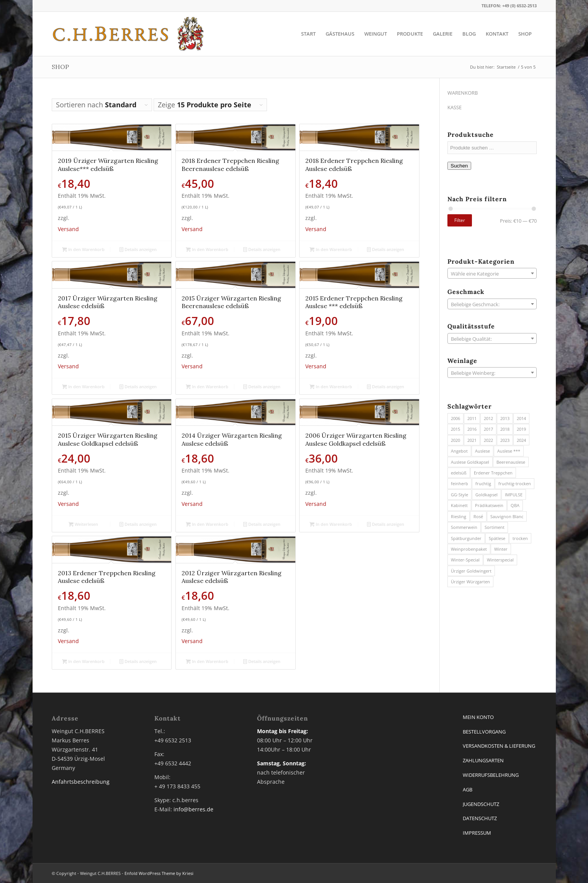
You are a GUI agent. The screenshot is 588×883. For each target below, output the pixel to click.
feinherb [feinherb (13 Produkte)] (459, 483)
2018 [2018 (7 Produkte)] (505, 429)
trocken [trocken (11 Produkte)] (520, 538)
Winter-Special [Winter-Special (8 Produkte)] (465, 560)
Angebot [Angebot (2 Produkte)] (459, 451)
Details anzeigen (138, 249)
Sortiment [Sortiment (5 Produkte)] (495, 527)
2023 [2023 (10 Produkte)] (505, 440)
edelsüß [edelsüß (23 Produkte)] (459, 473)
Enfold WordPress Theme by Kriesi (159, 873)
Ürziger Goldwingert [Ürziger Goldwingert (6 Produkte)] (471, 571)
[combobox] (492, 273)
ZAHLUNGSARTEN (483, 760)
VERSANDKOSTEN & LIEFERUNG (499, 746)
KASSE (455, 107)
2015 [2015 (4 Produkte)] (455, 429)
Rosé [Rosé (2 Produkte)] (478, 516)
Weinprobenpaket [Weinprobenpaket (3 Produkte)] (469, 549)
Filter (460, 220)
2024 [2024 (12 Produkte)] (521, 440)
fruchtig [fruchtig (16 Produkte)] (483, 483)
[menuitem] (308, 34)
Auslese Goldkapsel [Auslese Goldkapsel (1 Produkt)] (470, 462)
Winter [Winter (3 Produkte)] (501, 549)
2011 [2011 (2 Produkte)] (472, 418)
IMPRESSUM (477, 833)
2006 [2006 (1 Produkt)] (455, 418)
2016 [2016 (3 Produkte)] (472, 429)
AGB (468, 789)
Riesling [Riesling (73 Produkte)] (459, 516)
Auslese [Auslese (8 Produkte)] (482, 451)
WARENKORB (463, 93)
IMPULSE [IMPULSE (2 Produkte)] (514, 495)
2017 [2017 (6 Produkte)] (488, 429)
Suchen (459, 166)
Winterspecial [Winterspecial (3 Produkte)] (500, 560)
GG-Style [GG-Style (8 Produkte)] (459, 495)
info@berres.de (193, 809)
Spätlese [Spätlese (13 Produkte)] (497, 538)
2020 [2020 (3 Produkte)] (455, 440)
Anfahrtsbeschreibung (81, 782)
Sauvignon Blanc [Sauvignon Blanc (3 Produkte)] (507, 516)
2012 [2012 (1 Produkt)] (488, 418)
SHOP (60, 67)
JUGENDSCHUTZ (481, 804)
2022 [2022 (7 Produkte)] (488, 440)
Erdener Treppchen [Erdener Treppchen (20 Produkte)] (493, 473)
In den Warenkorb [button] (83, 249)
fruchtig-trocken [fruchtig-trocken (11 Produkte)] (515, 483)
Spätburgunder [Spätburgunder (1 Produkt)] (466, 538)
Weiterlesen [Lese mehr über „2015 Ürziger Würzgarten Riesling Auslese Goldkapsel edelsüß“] (83, 524)
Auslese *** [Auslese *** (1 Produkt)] (509, 451)
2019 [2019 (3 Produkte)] (521, 429)
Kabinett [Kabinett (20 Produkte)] (459, 505)
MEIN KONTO (478, 717)
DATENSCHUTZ (480, 818)
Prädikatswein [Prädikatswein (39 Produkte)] (489, 505)
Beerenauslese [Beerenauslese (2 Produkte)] (511, 462)
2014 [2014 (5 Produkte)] (521, 418)
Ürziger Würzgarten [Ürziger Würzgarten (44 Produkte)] (470, 582)
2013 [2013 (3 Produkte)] (505, 418)
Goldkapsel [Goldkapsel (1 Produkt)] (486, 495)
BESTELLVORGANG (484, 732)
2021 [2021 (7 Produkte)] (472, 440)
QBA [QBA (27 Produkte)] (515, 505)
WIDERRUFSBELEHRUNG (491, 775)
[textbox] (492, 274)
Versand (68, 229)
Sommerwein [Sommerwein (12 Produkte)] (464, 527)
